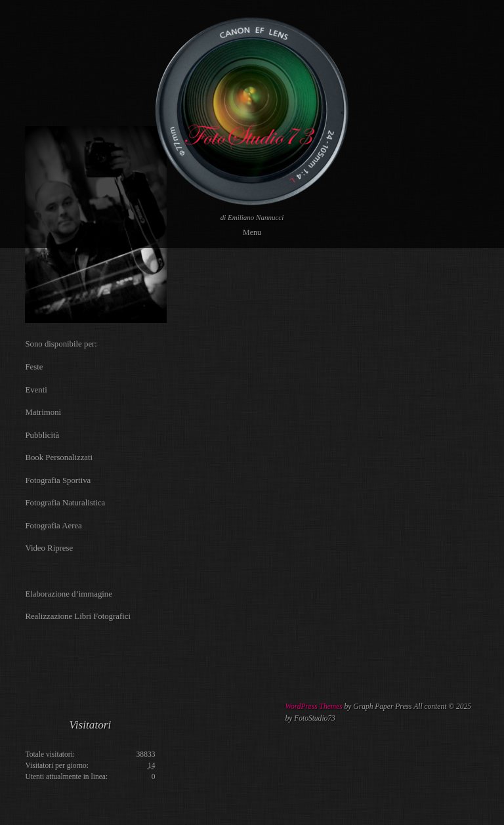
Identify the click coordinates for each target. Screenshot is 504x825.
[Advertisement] (260, 734)
